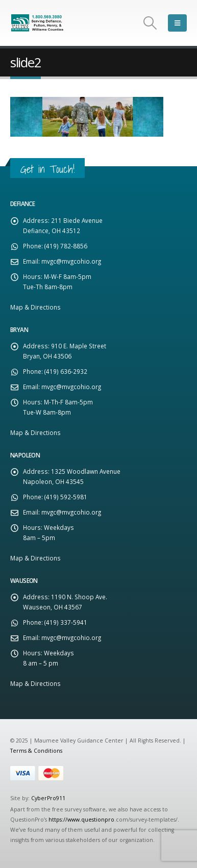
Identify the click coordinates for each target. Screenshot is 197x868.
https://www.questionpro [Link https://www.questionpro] (81, 820)
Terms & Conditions (36, 751)
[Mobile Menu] (177, 23)
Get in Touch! (47, 169)
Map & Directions (35, 307)
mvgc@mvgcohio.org (71, 261)
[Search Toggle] (150, 23)
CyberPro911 (48, 798)
